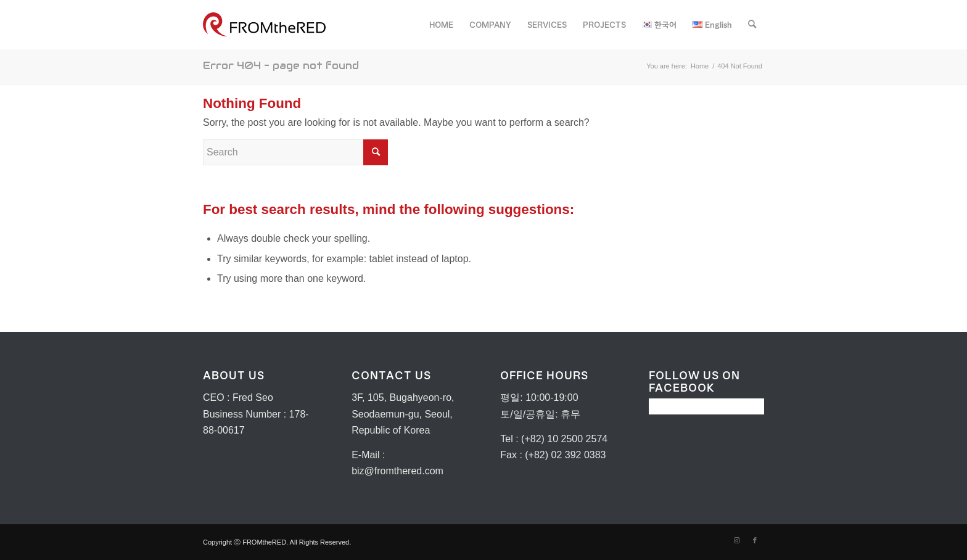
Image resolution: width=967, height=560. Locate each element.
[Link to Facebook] (755, 540)
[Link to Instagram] (736, 540)
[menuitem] (441, 25)
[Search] (752, 25)
